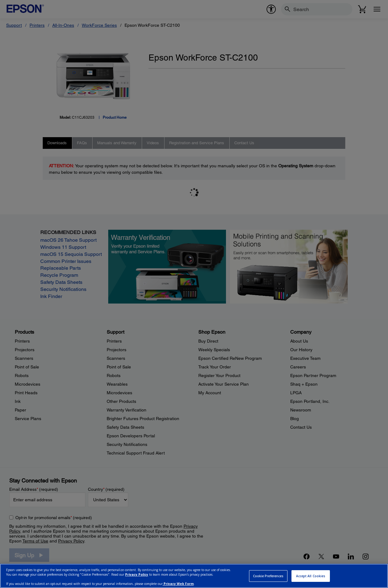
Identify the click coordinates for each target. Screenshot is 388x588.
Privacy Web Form (178, 584)
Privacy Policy (137, 574)
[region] (194, 576)
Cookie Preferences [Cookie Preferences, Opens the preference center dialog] (268, 576)
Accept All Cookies (311, 576)
